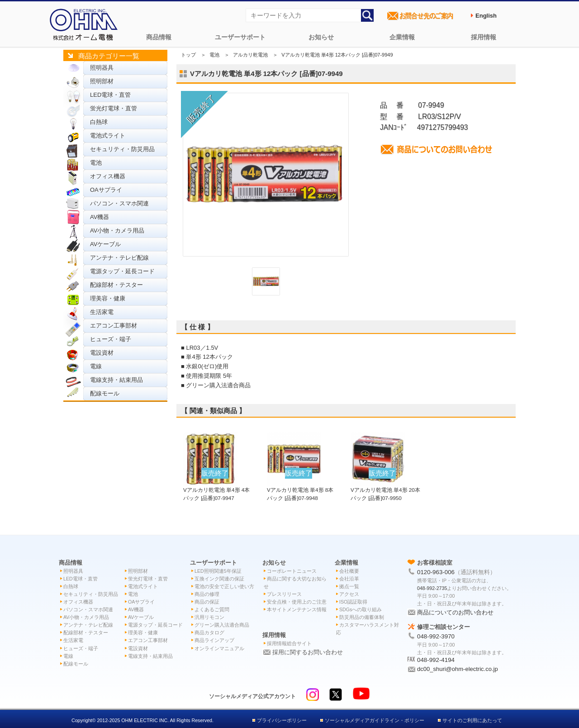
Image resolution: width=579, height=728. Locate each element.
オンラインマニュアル (219, 648)
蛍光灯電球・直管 (114, 108)
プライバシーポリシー (282, 720)
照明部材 (102, 81)
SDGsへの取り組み (361, 609)
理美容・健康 (108, 298)
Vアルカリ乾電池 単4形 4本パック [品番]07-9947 (216, 490)
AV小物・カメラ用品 (117, 231)
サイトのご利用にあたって (472, 720)
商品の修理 (207, 594)
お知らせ (321, 37)
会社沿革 (349, 579)
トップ (188, 55)
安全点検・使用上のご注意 (297, 602)
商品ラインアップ (214, 640)
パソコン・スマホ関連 (119, 203)
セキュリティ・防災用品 (122, 149)
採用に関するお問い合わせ (308, 652)
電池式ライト (108, 136)
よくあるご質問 (212, 609)
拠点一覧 (349, 586)
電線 (96, 366)
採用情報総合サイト (289, 643)
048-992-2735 (432, 588)
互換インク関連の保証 (219, 579)
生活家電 (102, 312)
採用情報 (484, 37)
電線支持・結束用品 (116, 380)
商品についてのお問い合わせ (455, 612)
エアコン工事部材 (114, 326)
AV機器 (100, 217)
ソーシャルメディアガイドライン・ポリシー (375, 720)
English (486, 16)
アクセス (349, 594)
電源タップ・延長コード (122, 271)
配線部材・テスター (116, 285)
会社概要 (349, 571)
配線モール (105, 393)
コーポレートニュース (292, 571)
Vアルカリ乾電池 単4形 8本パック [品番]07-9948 (300, 490)
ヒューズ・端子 (111, 339)
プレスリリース (284, 594)
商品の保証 (207, 602)
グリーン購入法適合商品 (222, 625)
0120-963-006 (436, 572)
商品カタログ (209, 633)
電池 (96, 163)
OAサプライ (106, 190)
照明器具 (102, 68)
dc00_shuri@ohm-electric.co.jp (458, 669)
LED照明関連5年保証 (218, 571)
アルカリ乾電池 (250, 55)
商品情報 (159, 37)
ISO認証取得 (353, 602)
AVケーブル (105, 244)
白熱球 (99, 122)
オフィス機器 (108, 176)
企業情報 (402, 37)
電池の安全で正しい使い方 (224, 586)
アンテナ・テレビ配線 (119, 258)
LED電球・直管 (110, 95)
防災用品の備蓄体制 (362, 617)
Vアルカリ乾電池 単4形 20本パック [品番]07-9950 (385, 490)
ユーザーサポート (240, 37)
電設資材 (102, 353)
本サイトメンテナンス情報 (297, 609)
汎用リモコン (209, 617)
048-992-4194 (436, 660)
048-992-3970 (436, 636)
